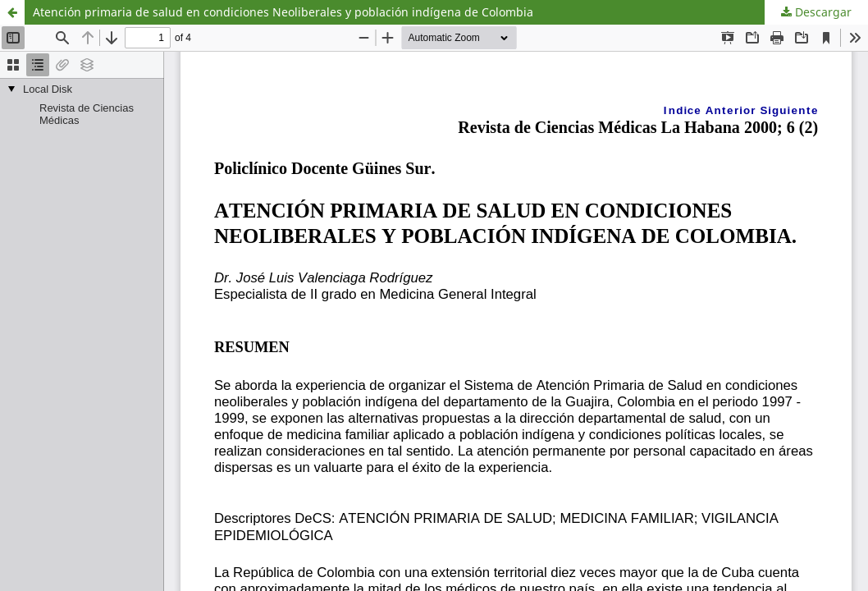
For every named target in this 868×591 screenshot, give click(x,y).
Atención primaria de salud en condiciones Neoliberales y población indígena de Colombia (283, 12)
